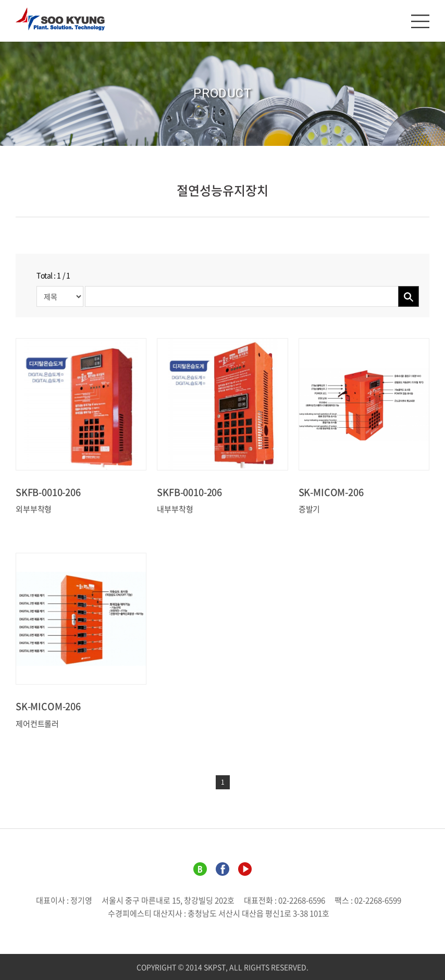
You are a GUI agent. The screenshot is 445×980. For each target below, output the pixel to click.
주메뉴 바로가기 (0, 0)
